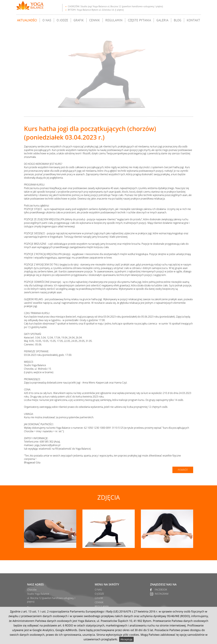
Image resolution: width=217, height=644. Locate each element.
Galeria (162, 19)
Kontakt (193, 19)
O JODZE (99, 594)
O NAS (98, 590)
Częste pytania (139, 19)
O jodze (62, 19)
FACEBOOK (161, 590)
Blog (178, 19)
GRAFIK (99, 598)
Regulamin (114, 19)
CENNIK (99, 602)
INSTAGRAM (162, 594)
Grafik (79, 19)
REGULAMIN (102, 606)
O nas (47, 19)
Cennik (95, 19)
